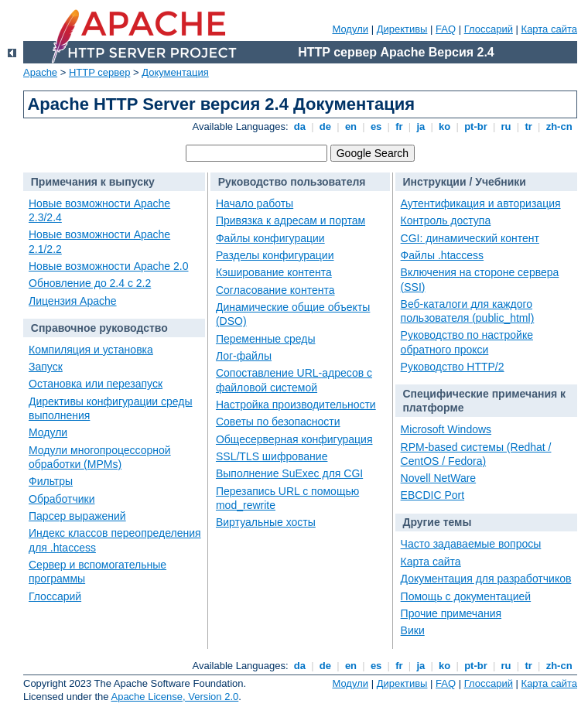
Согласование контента (275, 290)
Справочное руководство (99, 328)
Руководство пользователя (292, 182)
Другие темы (437, 522)
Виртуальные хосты (266, 522)
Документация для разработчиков (486, 579)
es (376, 126)
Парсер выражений (77, 516)
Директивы (402, 29)
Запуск (46, 367)
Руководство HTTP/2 (453, 367)
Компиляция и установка (91, 350)
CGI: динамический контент (470, 238)
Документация (175, 72)
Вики (413, 630)
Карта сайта (549, 29)
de (325, 126)
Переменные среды (266, 339)
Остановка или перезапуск (96, 384)
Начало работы (255, 203)
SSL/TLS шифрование (272, 456)
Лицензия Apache (73, 301)
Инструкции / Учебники (464, 182)
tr (529, 126)
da (299, 126)
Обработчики (62, 499)
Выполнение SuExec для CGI (289, 473)
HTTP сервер (100, 72)
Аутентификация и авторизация (481, 203)
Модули (350, 29)
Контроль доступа (446, 220)
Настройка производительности (296, 405)
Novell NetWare (439, 478)
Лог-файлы (244, 356)
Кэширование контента (274, 272)
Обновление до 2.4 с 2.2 (90, 283)
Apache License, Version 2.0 (174, 697)
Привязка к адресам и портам (291, 220)
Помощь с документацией (466, 596)
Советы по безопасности (278, 422)
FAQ (446, 29)
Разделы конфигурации (275, 255)
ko (445, 126)
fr (400, 126)
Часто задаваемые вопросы (471, 544)
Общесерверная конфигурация (294, 439)
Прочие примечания (451, 613)
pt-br (476, 126)
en (350, 126)
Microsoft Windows (446, 429)
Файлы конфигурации (270, 238)
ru (506, 126)
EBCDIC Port (432, 495)
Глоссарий (489, 29)
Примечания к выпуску (93, 182)
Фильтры (51, 481)
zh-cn (559, 126)
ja (421, 126)
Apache (40, 72)
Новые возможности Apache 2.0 (109, 266)
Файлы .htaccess (443, 255)
